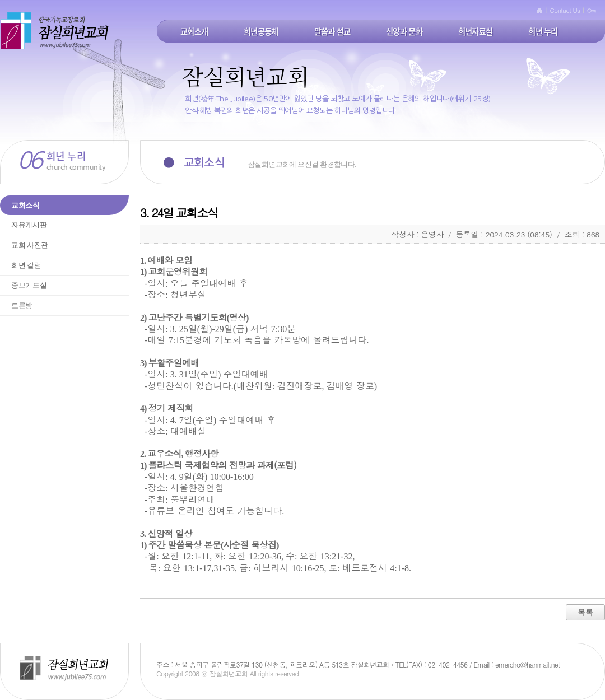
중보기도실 (29, 285)
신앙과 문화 (404, 31)
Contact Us (565, 10)
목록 (585, 612)
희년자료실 (475, 31)
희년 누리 (543, 31)
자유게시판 (29, 225)
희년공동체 (261, 31)
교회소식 (25, 205)
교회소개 (194, 31)
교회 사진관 (30, 245)
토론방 (22, 305)
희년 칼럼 (26, 265)
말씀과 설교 (332, 31)
